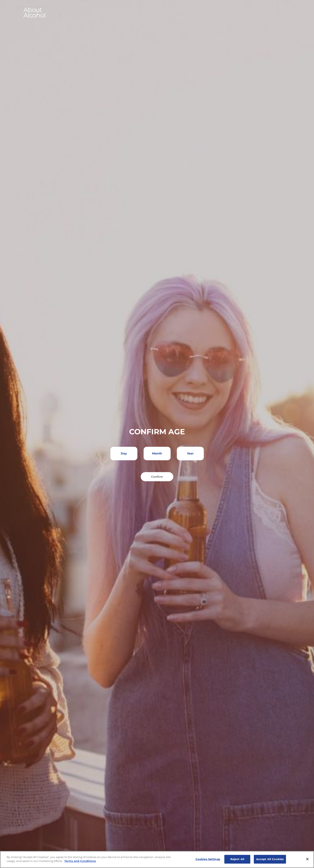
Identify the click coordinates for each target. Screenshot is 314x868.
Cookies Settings (208, 859)
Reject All (237, 859)
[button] (157, 13)
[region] (157, 859)
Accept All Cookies (270, 859)
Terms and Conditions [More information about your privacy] (80, 861)
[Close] (307, 859)
